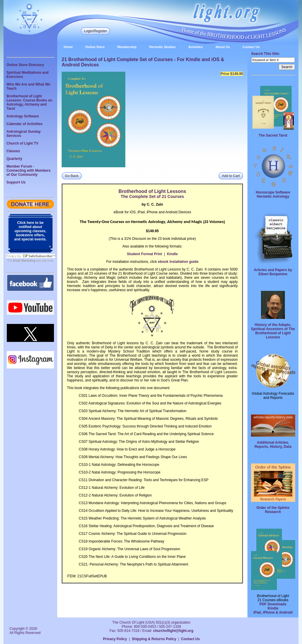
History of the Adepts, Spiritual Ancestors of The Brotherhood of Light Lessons (273, 331)
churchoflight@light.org (173, 631)
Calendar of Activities (24, 124)
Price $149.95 (232, 74)
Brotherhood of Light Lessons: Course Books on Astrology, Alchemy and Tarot (29, 102)
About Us (223, 47)
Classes (13, 151)
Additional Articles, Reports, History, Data (273, 445)
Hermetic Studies (163, 47)
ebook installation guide (178, 262)
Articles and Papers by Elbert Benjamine (273, 272)
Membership (127, 47)
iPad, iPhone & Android (273, 612)
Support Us (16, 182)
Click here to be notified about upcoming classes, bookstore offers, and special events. (30, 231)
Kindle (172, 254)
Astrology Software (23, 116)
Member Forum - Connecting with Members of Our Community (28, 171)
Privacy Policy (115, 639)
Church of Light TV (22, 143)
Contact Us (251, 47)
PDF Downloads (273, 604)
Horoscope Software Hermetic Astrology (273, 194)
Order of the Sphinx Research (273, 510)
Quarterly (14, 159)
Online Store (95, 47)
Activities (196, 47)
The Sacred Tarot (273, 135)
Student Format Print (144, 254)
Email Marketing (24, 261)
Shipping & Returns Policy (154, 639)
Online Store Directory (25, 65)
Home (68, 47)
